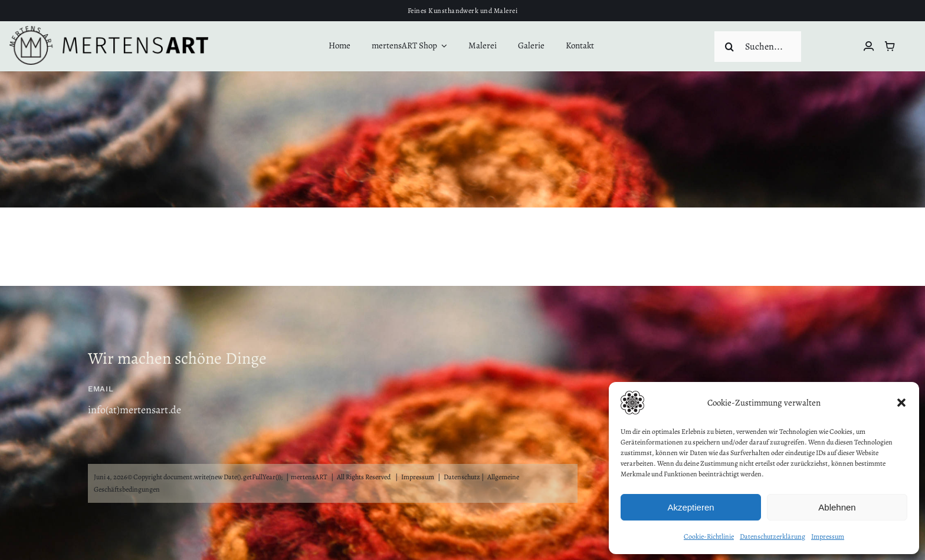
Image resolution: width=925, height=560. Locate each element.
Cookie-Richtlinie (709, 536)
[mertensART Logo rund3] (109, 31)
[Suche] (730, 47)
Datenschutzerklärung (773, 536)
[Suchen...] (758, 47)
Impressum (828, 536)
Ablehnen (837, 507)
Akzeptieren (691, 507)
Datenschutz (462, 477)
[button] (901, 403)
